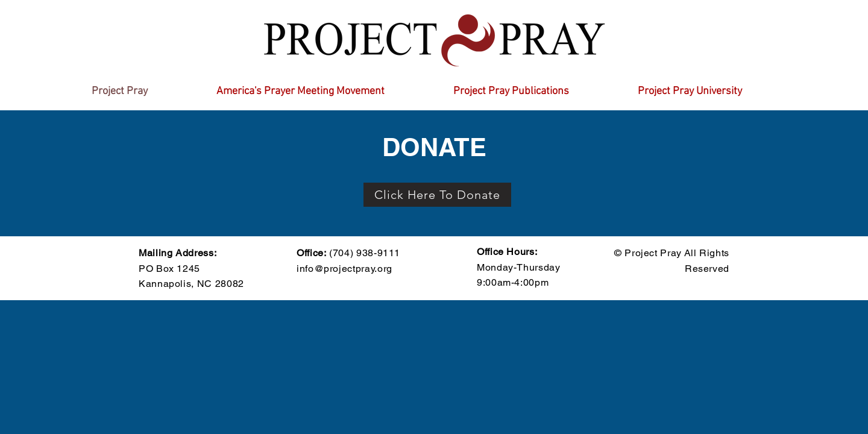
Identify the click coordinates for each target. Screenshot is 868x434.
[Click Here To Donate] (437, 195)
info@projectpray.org (344, 269)
